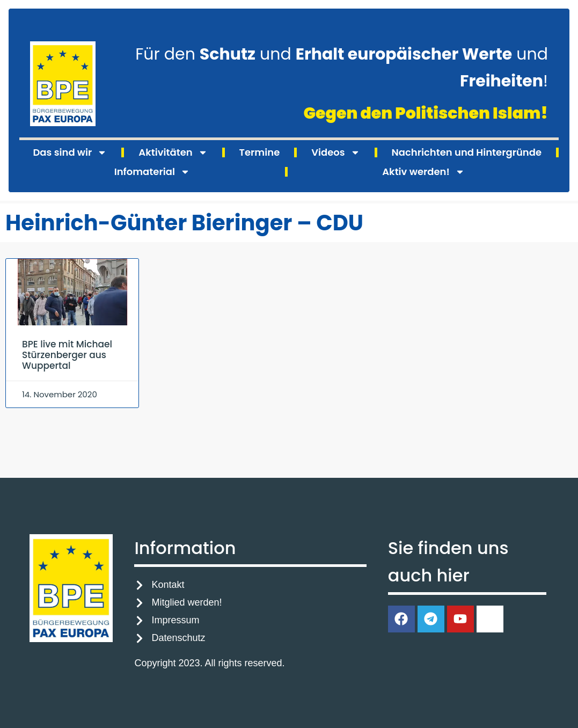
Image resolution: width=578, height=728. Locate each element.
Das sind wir (70, 152)
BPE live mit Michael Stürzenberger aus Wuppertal (67, 355)
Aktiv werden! (423, 172)
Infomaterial (152, 172)
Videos (335, 152)
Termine (260, 152)
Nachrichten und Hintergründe (467, 152)
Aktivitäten (173, 152)
